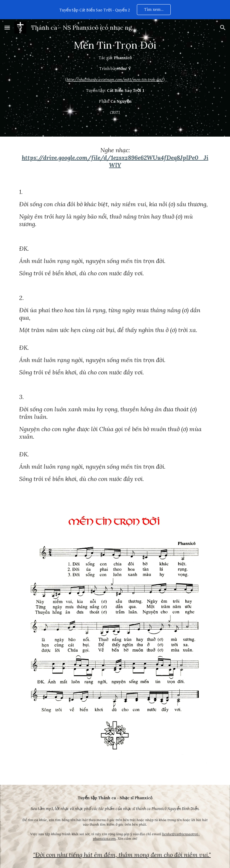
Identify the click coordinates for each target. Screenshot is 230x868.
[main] (115, 78)
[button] (7, 27)
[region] (115, 10)
